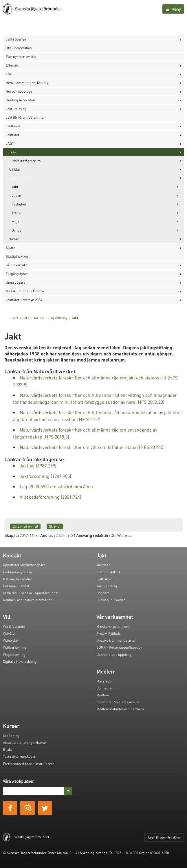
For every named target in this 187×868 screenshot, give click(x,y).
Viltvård (9, 633)
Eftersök (12, 65)
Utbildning (11, 736)
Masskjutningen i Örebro (25, 291)
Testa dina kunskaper (19, 756)
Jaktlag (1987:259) (38, 466)
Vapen (16, 196)
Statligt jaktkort (18, 256)
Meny (173, 9)
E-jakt (7, 749)
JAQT (10, 143)
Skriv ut (55, 526)
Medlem (103, 695)
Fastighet (19, 204)
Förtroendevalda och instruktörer (28, 764)
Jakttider (13, 135)
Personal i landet (16, 586)
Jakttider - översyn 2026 (24, 300)
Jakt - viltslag (16, 109)
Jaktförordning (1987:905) (45, 476)
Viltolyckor (11, 640)
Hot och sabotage (19, 91)
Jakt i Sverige (16, 39)
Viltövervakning (15, 647)
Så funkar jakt (16, 265)
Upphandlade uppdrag (114, 655)
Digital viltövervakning (20, 661)
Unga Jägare (15, 282)
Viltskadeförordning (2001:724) (51, 497)
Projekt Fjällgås (109, 633)
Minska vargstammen (113, 626)
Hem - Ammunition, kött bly (27, 83)
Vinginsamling (14, 655)
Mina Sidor (105, 681)
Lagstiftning (18, 178)
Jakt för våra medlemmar (25, 117)
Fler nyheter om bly (21, 57)
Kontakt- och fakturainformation (28, 600)
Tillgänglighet (17, 274)
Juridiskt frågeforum (25, 161)
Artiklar (14, 169)
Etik (9, 74)
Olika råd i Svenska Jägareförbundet (31, 593)
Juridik (11, 152)
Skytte (10, 248)
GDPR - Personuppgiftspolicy (119, 647)
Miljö (15, 222)
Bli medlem (106, 688)
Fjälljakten (104, 579)
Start (14, 318)
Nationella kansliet (17, 579)
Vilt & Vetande (14, 626)
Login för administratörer (164, 837)
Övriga (16, 230)
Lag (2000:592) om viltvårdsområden (56, 486)
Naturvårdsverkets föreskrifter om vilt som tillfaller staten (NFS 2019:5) (92, 447)
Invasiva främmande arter (116, 640)
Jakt (15, 187)
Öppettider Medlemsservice (24, 565)
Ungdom (103, 593)
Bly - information (19, 48)
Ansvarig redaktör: (93, 535)
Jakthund (13, 126)
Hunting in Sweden (20, 100)
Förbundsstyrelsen (18, 572)
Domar (14, 239)
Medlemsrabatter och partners (120, 709)
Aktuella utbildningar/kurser (25, 743)
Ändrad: (47, 535)
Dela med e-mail (25, 526)
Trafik (16, 213)
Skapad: (12, 535)
